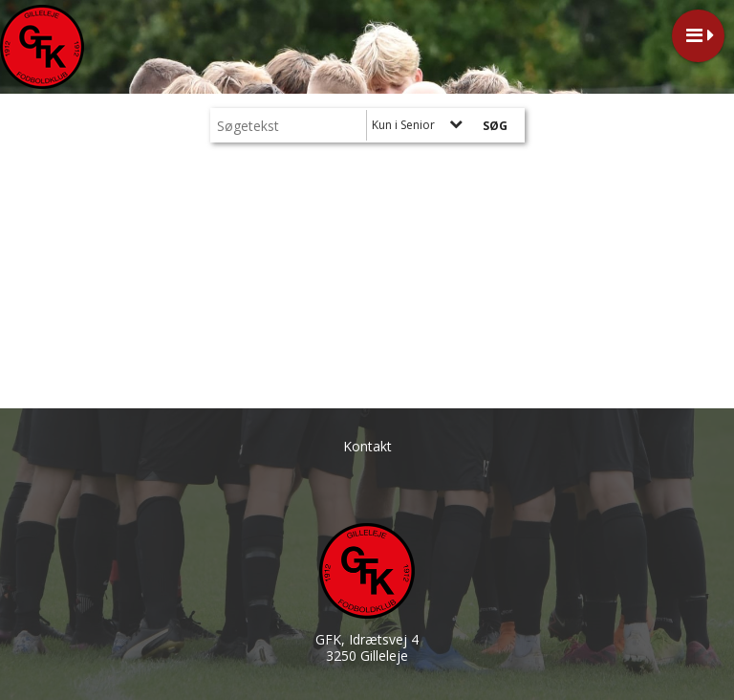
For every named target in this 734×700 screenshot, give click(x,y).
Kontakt (367, 446)
